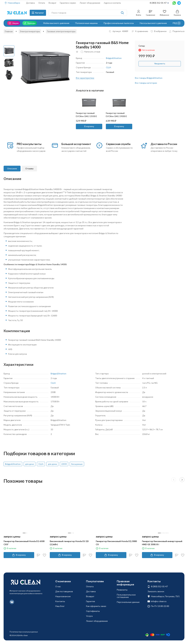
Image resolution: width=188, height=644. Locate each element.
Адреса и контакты (112, 3)
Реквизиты (122, 590)
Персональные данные (128, 602)
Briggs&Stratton (114, 58)
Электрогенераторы (30, 31)
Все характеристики (85, 78)
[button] (179, 23)
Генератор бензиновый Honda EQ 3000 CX (116, 543)
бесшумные (77, 464)
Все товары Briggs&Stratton (149, 78)
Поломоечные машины (86, 23)
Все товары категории (146, 83)
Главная (9, 31)
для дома (52, 464)
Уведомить (160, 63)
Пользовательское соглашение (126, 596)
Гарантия (90, 601)
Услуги (89, 616)
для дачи (30, 464)
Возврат (52, 3)
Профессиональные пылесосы (119, 23)
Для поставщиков (64, 591)
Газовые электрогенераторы (61, 31)
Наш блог (60, 606)
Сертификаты (93, 611)
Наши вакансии (63, 596)
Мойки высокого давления (56, 23)
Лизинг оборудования (90, 3)
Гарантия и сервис (68, 3)
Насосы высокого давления (153, 23)
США (109, 67)
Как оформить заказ (96, 606)
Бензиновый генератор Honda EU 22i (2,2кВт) (69, 543)
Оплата (42, 3)
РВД (175, 23)
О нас (58, 586)
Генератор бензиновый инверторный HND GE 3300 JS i (162, 543)
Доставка (30, 3)
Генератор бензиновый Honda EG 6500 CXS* (24, 543)
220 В (64, 464)
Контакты (60, 601)
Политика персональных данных (24, 632)
